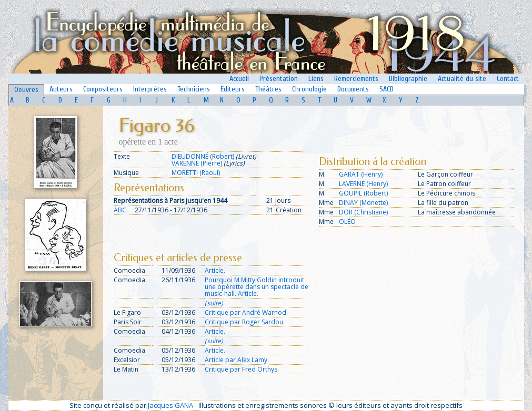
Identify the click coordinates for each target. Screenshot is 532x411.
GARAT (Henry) (361, 174)
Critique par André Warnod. (246, 312)
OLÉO (347, 222)
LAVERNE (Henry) (363, 184)
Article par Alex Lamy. (237, 360)
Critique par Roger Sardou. (245, 322)
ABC (120, 210)
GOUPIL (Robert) (363, 193)
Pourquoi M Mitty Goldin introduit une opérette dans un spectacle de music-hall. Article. (257, 287)
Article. (215, 270)
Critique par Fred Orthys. (242, 369)
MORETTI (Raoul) (196, 173)
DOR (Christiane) (363, 212)
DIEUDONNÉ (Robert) (203, 156)
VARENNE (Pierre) (197, 163)
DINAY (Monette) (363, 203)
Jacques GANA (170, 405)
